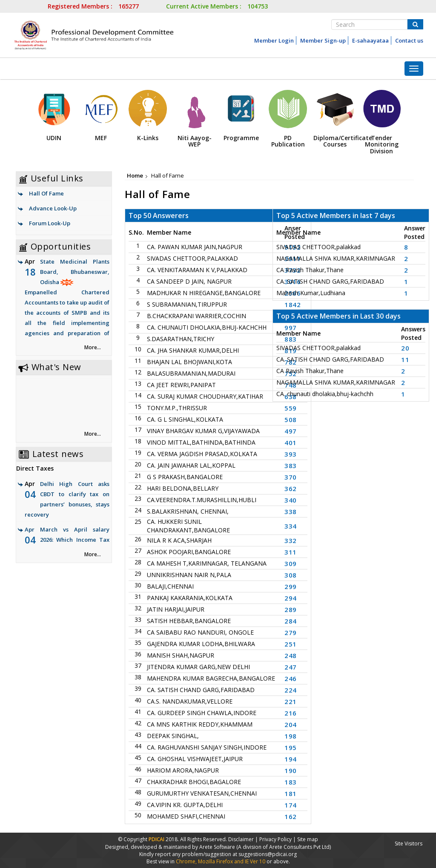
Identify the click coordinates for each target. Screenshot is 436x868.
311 (291, 552)
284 (291, 621)
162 (291, 816)
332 (291, 540)
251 (291, 644)
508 (291, 420)
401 (291, 443)
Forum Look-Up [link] (50, 223)
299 (291, 586)
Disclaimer (241, 839)
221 (291, 701)
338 (291, 512)
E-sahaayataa (370, 40)
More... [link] (93, 347)
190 (291, 770)
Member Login (274, 40)
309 (291, 563)
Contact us (409, 40)
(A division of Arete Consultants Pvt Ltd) (284, 847)
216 (291, 713)
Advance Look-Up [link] (53, 208)
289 (291, 609)
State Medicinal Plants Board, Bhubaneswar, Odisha (67, 303)
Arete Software (218, 847)
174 (291, 805)
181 (291, 793)
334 (291, 526)
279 (291, 632)
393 (291, 454)
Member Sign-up (323, 40)
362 (291, 489)
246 (291, 678)
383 (291, 466)
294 (291, 598)
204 (291, 724)
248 (291, 655)
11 (405, 359)
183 (291, 782)
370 (291, 477)
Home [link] (135, 175)
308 (291, 575)
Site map (308, 839)
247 (291, 667)
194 (291, 759)
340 (291, 500)
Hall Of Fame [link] (46, 193)
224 (291, 690)
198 (291, 736)
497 (291, 431)
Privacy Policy (275, 839)
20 (405, 348)
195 (291, 747)
